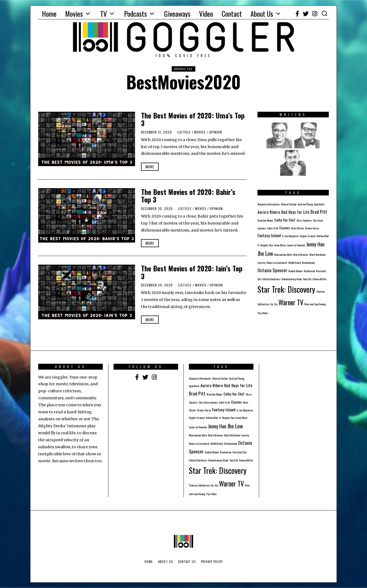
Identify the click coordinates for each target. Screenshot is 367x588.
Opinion (216, 132)
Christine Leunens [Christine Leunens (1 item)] (208, 402)
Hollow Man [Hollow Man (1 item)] (323, 236)
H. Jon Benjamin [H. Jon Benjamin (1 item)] (290, 236)
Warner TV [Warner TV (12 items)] (291, 302)
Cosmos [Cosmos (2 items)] (285, 228)
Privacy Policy (212, 562)
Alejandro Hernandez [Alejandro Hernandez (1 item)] (269, 204)
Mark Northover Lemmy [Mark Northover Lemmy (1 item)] (237, 435)
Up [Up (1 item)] (272, 304)
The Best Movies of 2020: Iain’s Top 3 (192, 272)
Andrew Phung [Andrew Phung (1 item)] (305, 204)
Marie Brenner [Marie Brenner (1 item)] (301, 254)
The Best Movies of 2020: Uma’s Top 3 (193, 119)
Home (49, 14)
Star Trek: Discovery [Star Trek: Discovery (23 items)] (286, 289)
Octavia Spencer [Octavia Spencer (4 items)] (272, 270)
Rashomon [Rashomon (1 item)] (309, 271)
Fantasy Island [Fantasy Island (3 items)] (269, 235)
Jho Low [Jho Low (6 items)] (265, 253)
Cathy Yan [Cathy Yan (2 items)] (281, 220)
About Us (262, 14)
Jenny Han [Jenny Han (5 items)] (315, 244)
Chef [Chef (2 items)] (292, 220)
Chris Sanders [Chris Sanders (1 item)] (304, 220)
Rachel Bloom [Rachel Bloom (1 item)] (296, 271)
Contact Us (187, 562)
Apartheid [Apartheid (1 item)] (319, 204)
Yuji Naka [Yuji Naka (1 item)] (262, 313)
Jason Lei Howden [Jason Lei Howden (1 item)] (296, 245)
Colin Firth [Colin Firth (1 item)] (273, 228)
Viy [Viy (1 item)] (276, 304)
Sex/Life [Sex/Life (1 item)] (307, 279)
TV (103, 14)
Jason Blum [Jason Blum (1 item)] (280, 245)
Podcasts (135, 14)
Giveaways (177, 14)
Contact (232, 14)
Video (206, 14)
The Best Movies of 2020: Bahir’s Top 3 (188, 196)
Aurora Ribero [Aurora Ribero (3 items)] (269, 212)
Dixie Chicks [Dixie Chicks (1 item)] (298, 228)
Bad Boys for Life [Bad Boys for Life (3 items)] (295, 212)
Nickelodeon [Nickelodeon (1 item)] (308, 262)
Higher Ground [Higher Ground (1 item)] (308, 236)
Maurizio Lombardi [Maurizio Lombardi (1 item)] (277, 262)
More (150, 167)
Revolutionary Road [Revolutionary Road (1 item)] (292, 279)
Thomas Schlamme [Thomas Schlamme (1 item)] (199, 485)
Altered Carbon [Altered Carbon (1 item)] (289, 204)
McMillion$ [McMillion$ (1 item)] (295, 262)
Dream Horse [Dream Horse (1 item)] (312, 228)
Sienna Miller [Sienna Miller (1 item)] (320, 279)
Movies (74, 14)
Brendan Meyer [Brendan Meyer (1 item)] (265, 220)
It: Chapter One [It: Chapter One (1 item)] (265, 245)
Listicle (184, 132)
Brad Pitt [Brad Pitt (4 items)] (319, 212)
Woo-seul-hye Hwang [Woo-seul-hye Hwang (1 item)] (315, 304)
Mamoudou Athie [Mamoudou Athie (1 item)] (283, 254)
